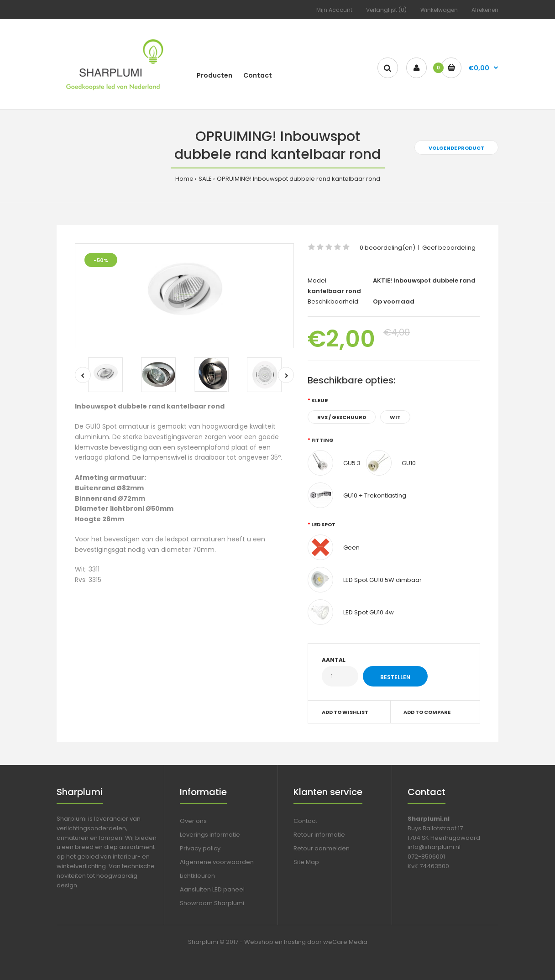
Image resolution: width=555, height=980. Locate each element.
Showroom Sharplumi (212, 903)
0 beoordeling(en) (387, 248)
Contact (305, 821)
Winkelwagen (439, 10)
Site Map (306, 862)
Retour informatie (319, 835)
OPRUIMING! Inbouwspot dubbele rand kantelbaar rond (298, 179)
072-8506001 (426, 857)
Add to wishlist (345, 712)
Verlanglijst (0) (386, 10)
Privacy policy (200, 848)
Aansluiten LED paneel (212, 889)
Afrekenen (485, 10)
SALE (205, 179)
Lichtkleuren (197, 876)
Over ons (193, 821)
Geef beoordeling (449, 248)
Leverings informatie (210, 835)
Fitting (322, 440)
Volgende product (456, 148)
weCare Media (345, 942)
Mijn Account (334, 10)
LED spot (323, 524)
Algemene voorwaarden (217, 862)
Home (184, 179)
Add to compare (427, 712)
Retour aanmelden (322, 848)
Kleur (320, 400)
